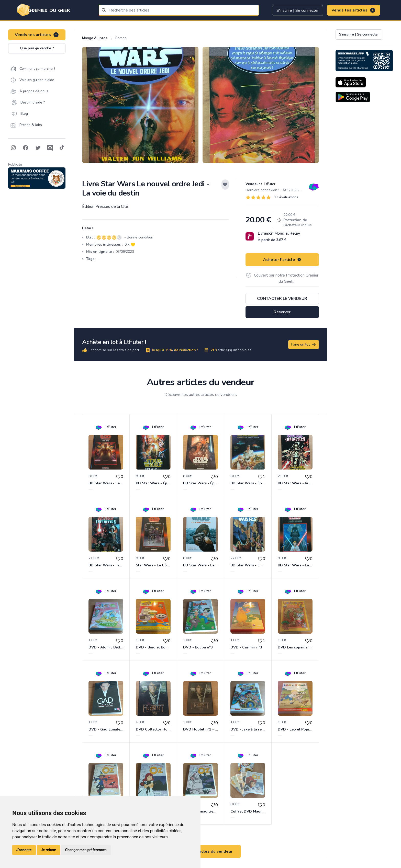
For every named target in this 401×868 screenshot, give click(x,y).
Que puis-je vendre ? (37, 48)
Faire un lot (304, 345)
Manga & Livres (95, 38)
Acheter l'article (282, 260)
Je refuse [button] (48, 850)
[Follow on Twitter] (38, 148)
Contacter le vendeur (282, 299)
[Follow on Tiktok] (62, 148)
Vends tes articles (354, 10)
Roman (121, 38)
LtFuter (269, 184)
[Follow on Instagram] (13, 148)
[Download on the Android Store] (353, 97)
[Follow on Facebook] (26, 148)
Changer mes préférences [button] (86, 850)
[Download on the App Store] (351, 82)
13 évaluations (286, 197)
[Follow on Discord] (50, 148)
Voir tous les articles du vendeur (201, 851)
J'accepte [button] (24, 850)
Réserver (282, 312)
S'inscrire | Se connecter (298, 10)
